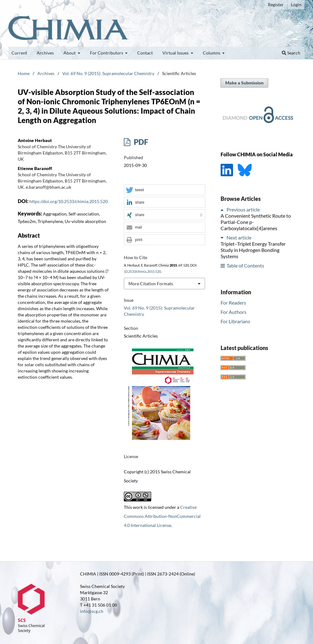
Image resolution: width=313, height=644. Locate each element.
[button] (165, 190)
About (70, 53)
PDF (140, 142)
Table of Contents (245, 265)
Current (19, 53)
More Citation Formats (151, 284)
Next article (239, 237)
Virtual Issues (176, 53)
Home (24, 73)
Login (296, 5)
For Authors (234, 312)
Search (291, 53)
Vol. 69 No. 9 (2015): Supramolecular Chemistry (108, 73)
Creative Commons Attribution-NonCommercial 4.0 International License (162, 516)
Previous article (243, 209)
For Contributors (107, 53)
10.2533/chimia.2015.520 (142, 272)
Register (276, 5)
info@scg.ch (92, 611)
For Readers (233, 303)
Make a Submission (244, 83)
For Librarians (235, 321)
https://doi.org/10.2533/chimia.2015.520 (68, 201)
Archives (45, 53)
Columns (212, 53)
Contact (145, 53)
